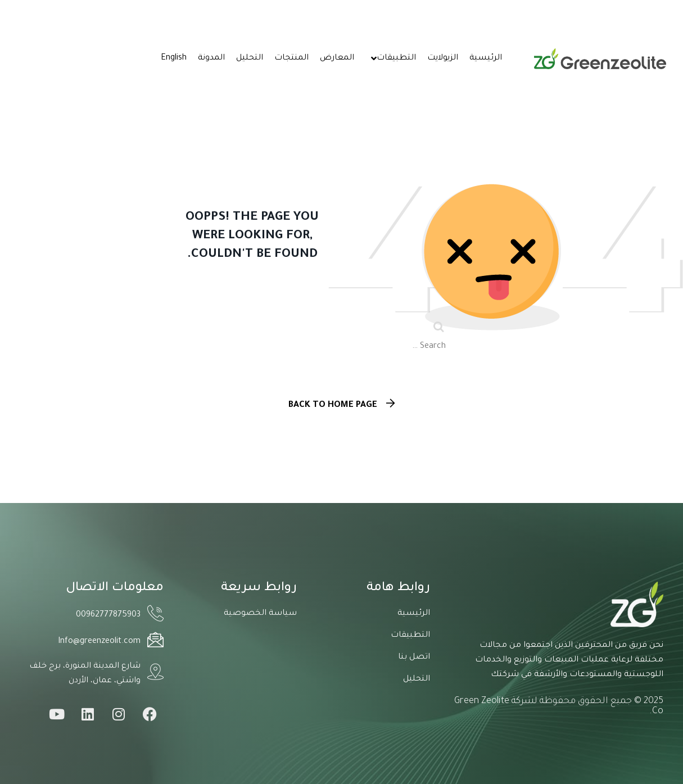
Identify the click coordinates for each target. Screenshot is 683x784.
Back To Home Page (333, 405)
